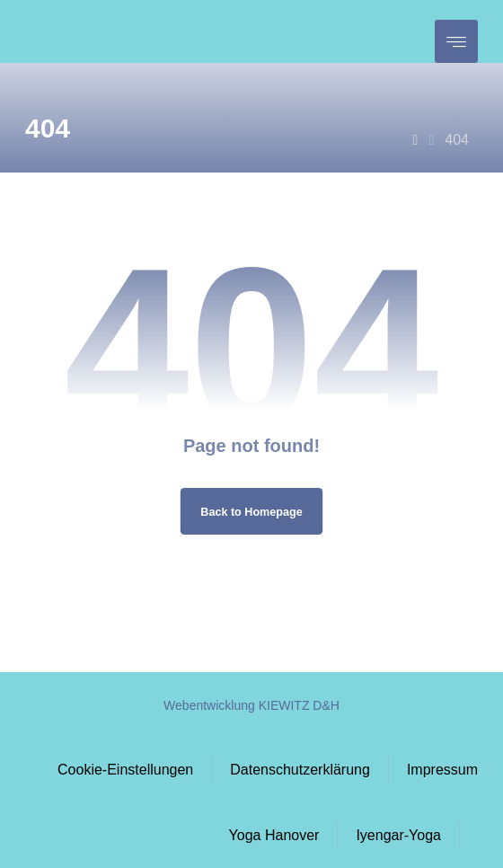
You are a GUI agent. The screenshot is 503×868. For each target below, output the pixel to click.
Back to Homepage (251, 511)
